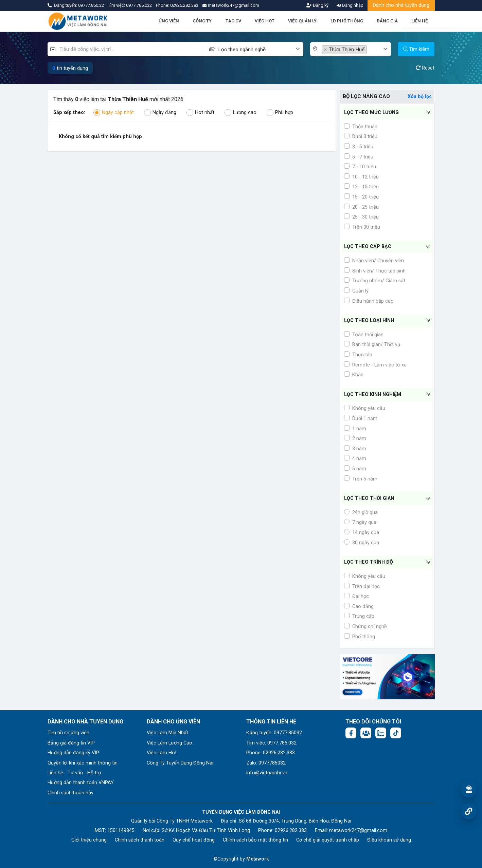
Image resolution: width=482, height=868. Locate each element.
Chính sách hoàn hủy (70, 793)
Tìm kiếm (416, 49)
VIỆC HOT (265, 21)
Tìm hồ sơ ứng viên (68, 733)
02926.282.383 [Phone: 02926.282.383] (291, 831)
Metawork (258, 859)
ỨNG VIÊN (169, 21)
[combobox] (261, 49)
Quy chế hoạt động (194, 840)
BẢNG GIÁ (387, 21)
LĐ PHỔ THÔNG (347, 21)
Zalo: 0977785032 (266, 763)
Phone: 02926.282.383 (271, 753)
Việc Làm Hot (162, 753)
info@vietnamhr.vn (267, 773)
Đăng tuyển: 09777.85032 (274, 733)
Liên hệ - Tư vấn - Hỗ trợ (74, 773)
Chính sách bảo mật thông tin (255, 840)
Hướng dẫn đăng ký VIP (73, 753)
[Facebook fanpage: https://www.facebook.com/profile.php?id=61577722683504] (351, 733)
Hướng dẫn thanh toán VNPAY (81, 783)
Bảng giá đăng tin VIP (71, 743)
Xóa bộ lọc (420, 97)
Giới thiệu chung (89, 840)
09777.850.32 (92, 5)
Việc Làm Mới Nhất (167, 733)
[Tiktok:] (396, 733)
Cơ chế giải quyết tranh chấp (328, 840)
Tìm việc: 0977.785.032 (271, 743)
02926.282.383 (184, 5)
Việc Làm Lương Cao (169, 743)
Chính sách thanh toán (140, 840)
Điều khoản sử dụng (389, 840)
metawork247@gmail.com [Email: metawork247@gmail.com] (358, 831)
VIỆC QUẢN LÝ (302, 21)
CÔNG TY (202, 21)
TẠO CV (233, 21)
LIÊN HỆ (419, 21)
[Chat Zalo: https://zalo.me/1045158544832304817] (381, 733)
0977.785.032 (139, 5)
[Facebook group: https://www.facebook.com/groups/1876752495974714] (366, 733)
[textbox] (256, 50)
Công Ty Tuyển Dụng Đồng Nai (180, 763)
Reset (425, 68)
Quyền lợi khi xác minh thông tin (83, 763)
